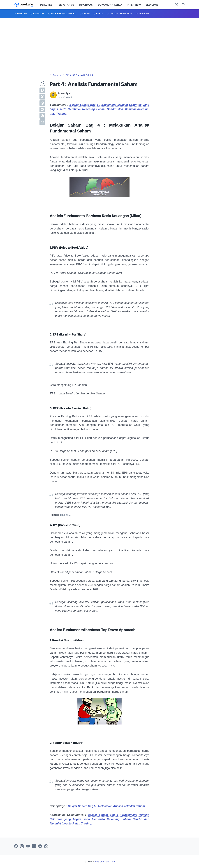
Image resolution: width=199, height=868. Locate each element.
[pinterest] (42, 116)
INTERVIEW (134, 5)
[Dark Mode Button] (176, 5)
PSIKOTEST (47, 5)
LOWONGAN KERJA (110, 5)
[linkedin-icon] (34, 846)
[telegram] (42, 109)
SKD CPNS (152, 5)
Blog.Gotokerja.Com (105, 862)
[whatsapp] (42, 103)
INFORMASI (86, 5)
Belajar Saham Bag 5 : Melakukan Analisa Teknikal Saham (106, 806)
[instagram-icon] (22, 846)
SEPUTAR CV (67, 5)
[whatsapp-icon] (46, 846)
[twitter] (42, 97)
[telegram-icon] (40, 846)
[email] (42, 122)
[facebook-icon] (16, 846)
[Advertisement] (99, 46)
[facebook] (42, 90)
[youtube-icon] (28, 846)
